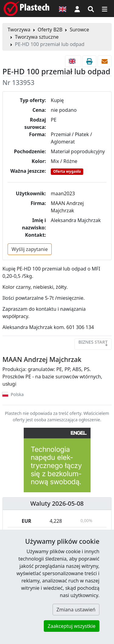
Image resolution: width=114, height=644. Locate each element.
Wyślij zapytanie (30, 249)
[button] (77, 9)
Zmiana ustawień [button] (76, 610)
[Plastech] (26, 9)
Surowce (79, 30)
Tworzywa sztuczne (37, 37)
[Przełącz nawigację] (105, 9)
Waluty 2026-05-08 (57, 503)
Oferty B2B (50, 30)
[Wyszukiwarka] (91, 9)
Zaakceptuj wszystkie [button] (72, 626)
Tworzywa (19, 30)
